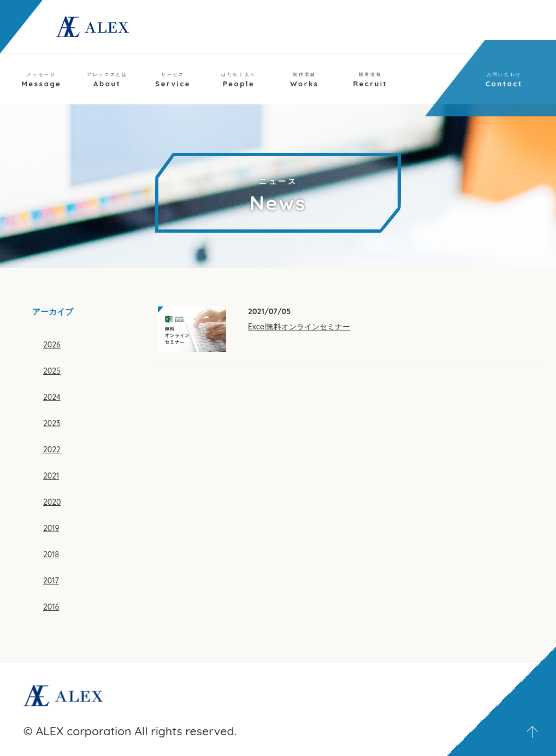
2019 (51, 528)
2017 (51, 581)
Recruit (370, 80)
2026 (52, 345)
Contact (504, 80)
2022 (52, 450)
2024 (52, 397)
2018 (51, 554)
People (239, 80)
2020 (52, 502)
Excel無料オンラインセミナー (299, 327)
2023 (52, 423)
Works (304, 80)
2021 (51, 476)
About (107, 80)
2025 (52, 371)
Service (173, 80)
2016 (51, 607)
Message (41, 80)
